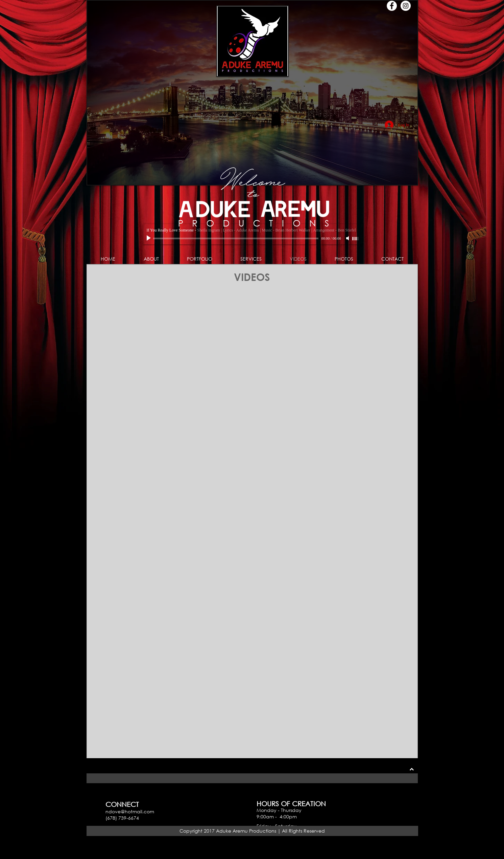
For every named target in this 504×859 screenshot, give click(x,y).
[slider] (356, 239)
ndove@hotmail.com (130, 811)
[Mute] (348, 238)
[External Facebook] (170, 477)
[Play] (149, 238)
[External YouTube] (335, 477)
